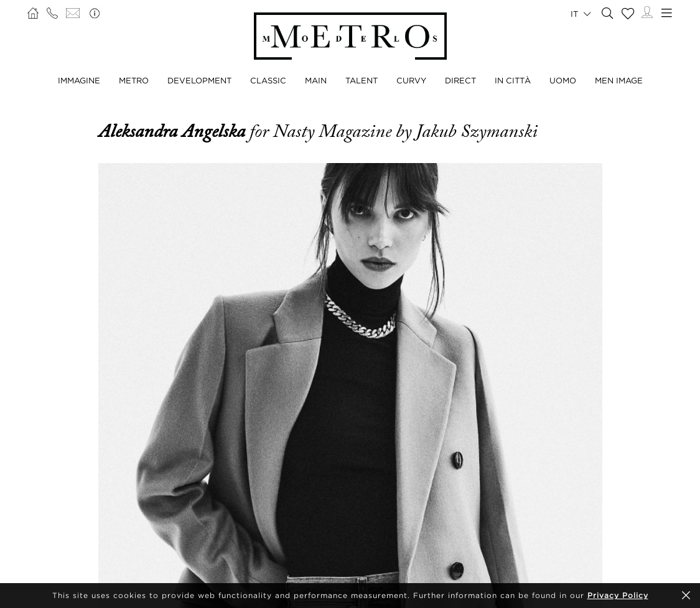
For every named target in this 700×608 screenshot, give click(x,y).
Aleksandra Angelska (174, 131)
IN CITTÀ (513, 80)
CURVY (411, 80)
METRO (134, 80)
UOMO (563, 80)
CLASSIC (268, 80)
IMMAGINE (79, 80)
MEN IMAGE (619, 80)
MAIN (316, 80)
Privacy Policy (618, 595)
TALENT (362, 80)
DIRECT (460, 80)
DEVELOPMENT (199, 80)
